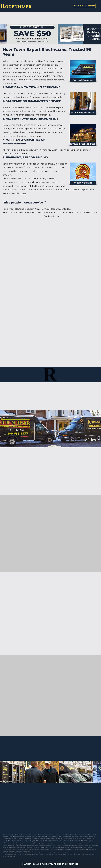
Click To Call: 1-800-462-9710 (84, 6)
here (39, 76)
